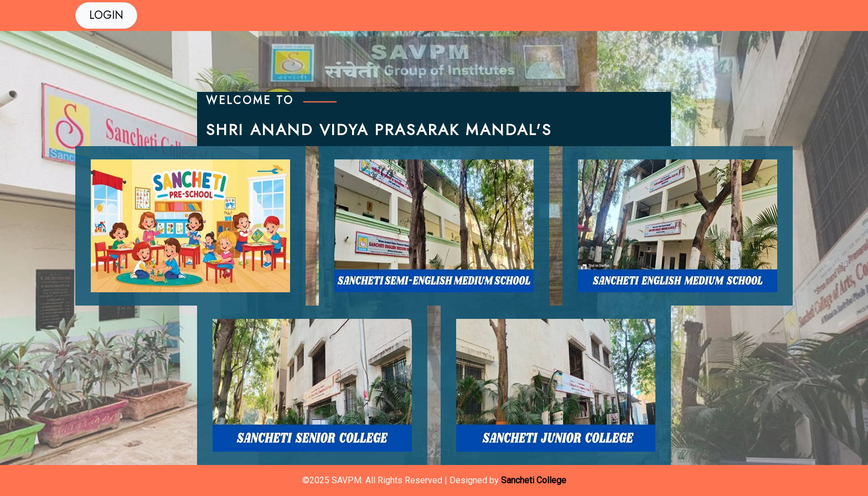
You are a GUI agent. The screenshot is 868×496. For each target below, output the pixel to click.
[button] (106, 15)
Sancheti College (534, 480)
